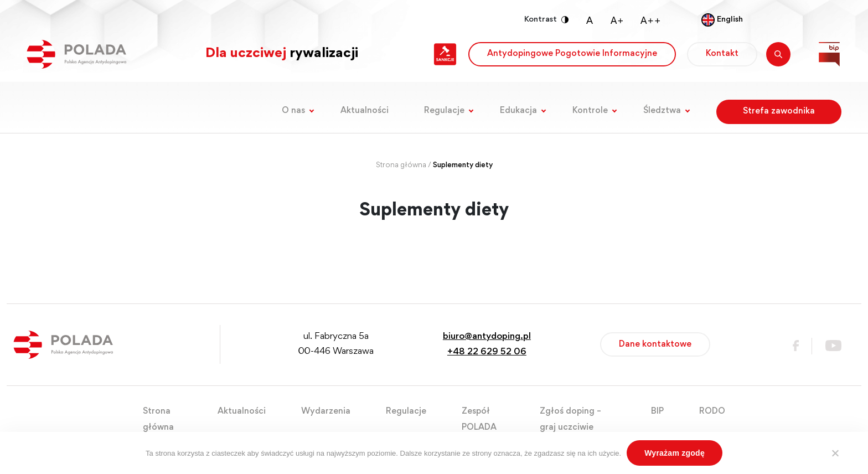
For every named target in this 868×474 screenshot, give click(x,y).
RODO (712, 411)
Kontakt (722, 54)
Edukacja (518, 111)
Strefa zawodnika (779, 111)
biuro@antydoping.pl (487, 337)
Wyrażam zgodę (675, 453)
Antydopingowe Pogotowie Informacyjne (572, 54)
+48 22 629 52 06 (487, 352)
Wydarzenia (326, 411)
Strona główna (401, 166)
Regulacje (444, 111)
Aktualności (365, 111)
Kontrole (590, 111)
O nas (293, 111)
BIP (657, 411)
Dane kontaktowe (655, 344)
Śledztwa (662, 111)
